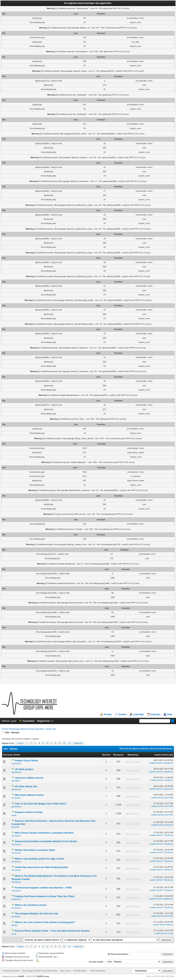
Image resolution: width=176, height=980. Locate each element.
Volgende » (78, 743)
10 (64, 743)
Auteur (17, 755)
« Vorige (20, 743)
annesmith (16, 916)
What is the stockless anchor (31, 905)
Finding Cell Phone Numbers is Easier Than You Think (45, 896)
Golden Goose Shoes (26, 761)
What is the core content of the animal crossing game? (45, 922)
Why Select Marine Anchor (29, 795)
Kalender (156, 714)
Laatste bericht (161, 755)
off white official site (26, 786)
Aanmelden (29, 721)
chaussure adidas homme (29, 778)
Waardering (133, 755)
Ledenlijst (138, 714)
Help (170, 714)
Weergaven (118, 755)
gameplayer (16, 807)
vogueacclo (16, 763)
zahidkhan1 (16, 899)
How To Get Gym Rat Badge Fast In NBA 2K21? (41, 804)
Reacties (106, 755)
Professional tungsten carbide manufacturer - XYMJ (43, 888)
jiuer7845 (169, 798)
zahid (14, 934)
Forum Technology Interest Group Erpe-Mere (23, 729)
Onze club (51, 729)
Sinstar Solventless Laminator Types (35, 850)
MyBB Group (43, 976)
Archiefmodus (80, 971)
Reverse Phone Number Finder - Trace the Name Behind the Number (52, 931)
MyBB (21, 976)
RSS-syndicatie (98, 971)
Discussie (8, 755)
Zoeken (122, 714)
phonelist (15, 827)
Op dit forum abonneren (161, 749)
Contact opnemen (11, 971)
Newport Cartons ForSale (29, 812)
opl (171, 755)
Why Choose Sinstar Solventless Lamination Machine (44, 833)
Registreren (44, 721)
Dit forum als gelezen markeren (134, 749)
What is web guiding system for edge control (39, 859)
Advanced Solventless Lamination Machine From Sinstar (46, 841)
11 (70, 743)
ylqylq (14, 815)
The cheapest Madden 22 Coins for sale (36, 914)
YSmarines (16, 798)
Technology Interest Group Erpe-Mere (40, 971)
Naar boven (65, 971)
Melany (14, 925)
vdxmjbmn (16, 781)
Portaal (108, 714)
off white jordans (24, 769)
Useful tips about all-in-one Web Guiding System (41, 867)
